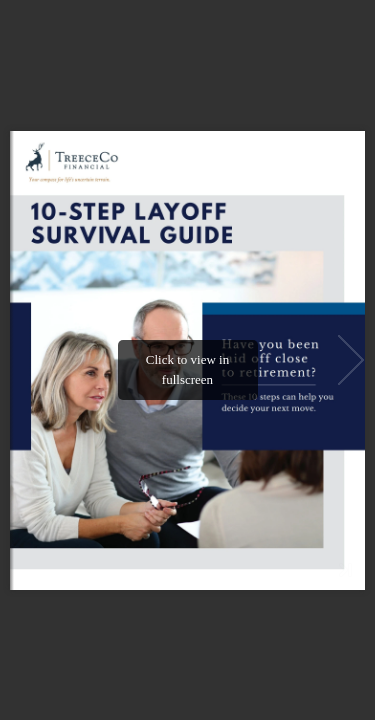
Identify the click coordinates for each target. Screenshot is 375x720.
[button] (351, 360)
